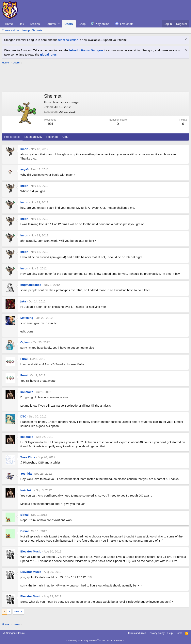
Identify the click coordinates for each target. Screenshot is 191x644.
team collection (68, 40)
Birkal (24, 515)
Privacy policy (157, 633)
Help (170, 633)
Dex (21, 24)
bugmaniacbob (31, 285)
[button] (59, 24)
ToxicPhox (28, 457)
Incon (24, 149)
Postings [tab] (52, 137)
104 (50, 124)
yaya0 (24, 169)
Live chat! (126, 24)
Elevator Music (31, 551)
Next (17, 611)
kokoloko (27, 392)
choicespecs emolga (65, 102)
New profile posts (32, 30)
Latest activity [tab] (33, 137)
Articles (35, 24)
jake (23, 301)
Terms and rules (137, 633)
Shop (82, 24)
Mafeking (27, 318)
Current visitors (11, 30)
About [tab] (65, 137)
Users (69, 24)
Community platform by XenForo (96, 640)
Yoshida (26, 474)
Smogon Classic (14, 633)
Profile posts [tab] (12, 137)
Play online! (103, 24)
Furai (24, 359)
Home (9, 24)
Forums (51, 24)
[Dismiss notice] (185, 40)
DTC (23, 416)
